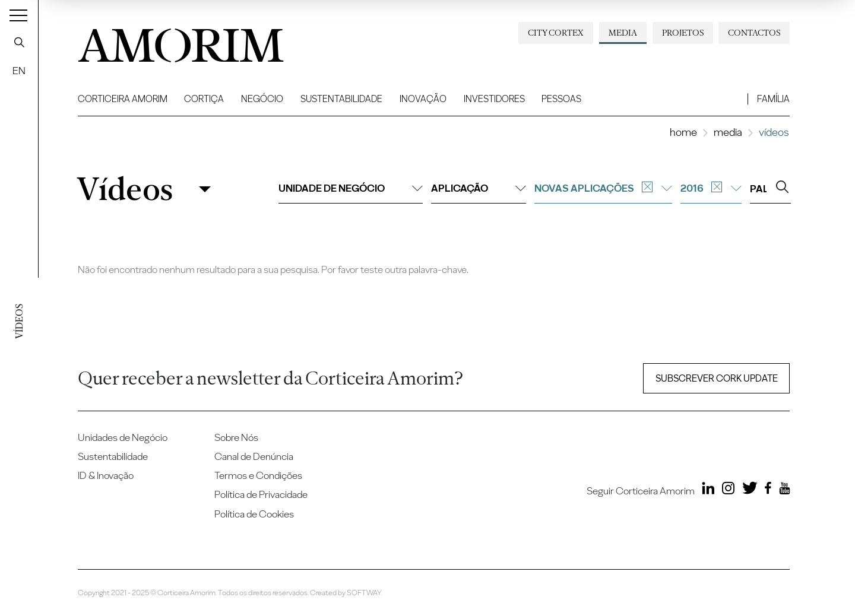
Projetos (683, 33)
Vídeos (125, 189)
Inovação (423, 99)
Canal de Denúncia (254, 456)
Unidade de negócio (351, 188)
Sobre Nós (236, 437)
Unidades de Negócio (123, 437)
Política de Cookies (254, 514)
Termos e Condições (258, 475)
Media (623, 33)
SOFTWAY (364, 593)
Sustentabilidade (341, 99)
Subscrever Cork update (717, 378)
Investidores (494, 99)
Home (683, 132)
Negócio (262, 99)
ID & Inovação (106, 475)
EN (19, 71)
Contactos (754, 33)
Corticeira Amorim (123, 99)
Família (773, 99)
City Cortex (556, 33)
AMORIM (173, 42)
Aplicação (479, 188)
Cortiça (204, 99)
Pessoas (561, 99)
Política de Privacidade (261, 494)
